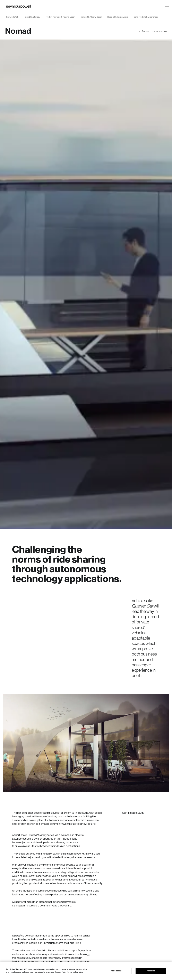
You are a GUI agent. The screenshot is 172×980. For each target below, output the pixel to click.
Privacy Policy (61, 972)
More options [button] (116, 971)
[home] (18, 7)
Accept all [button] (151, 971)
